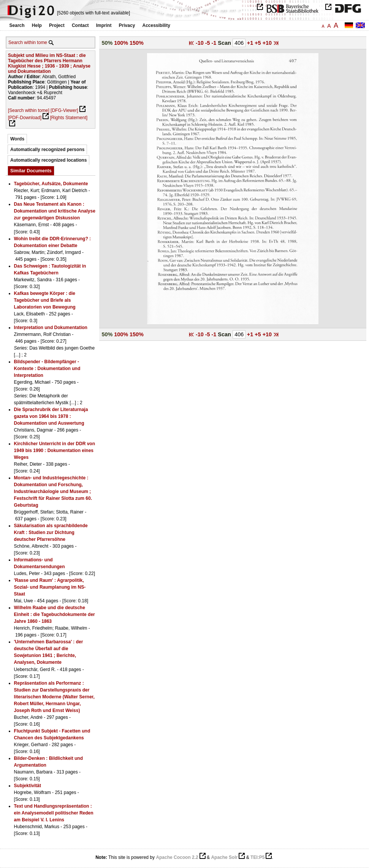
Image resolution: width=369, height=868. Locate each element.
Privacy (127, 25)
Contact (80, 25)
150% (137, 43)
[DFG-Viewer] (64, 110)
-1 (215, 43)
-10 (200, 43)
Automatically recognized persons (47, 150)
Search (17, 25)
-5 (208, 43)
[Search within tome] (29, 110)
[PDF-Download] (25, 118)
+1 (251, 43)
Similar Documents (31, 171)
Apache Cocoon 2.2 (177, 857)
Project (57, 25)
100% (121, 43)
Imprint (104, 25)
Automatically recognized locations (48, 160)
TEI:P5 (257, 857)
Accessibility (156, 25)
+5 (258, 43)
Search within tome (28, 43)
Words (17, 139)
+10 (268, 43)
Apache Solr (224, 857)
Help (37, 25)
